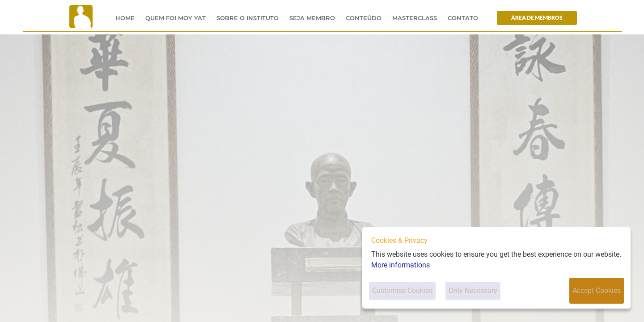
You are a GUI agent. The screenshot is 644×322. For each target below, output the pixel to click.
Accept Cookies (597, 290)
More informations (400, 265)
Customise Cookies (402, 290)
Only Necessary (473, 290)
